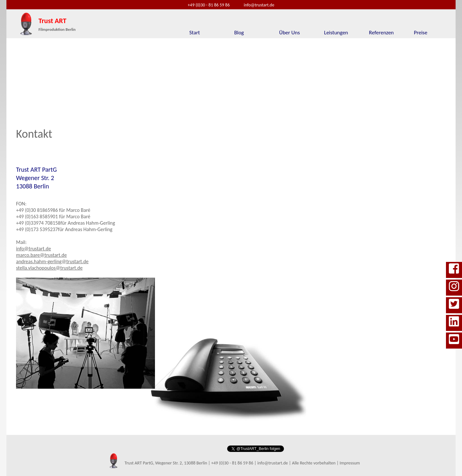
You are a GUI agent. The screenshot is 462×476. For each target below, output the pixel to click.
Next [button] (443, 76)
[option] (198, 76)
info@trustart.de (259, 5)
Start (195, 33)
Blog (239, 33)
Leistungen (336, 33)
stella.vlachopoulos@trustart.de (49, 268)
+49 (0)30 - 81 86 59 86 (209, 5)
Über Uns (290, 33)
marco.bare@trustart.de (41, 255)
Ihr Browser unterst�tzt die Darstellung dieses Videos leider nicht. (198, 76)
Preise (421, 33)
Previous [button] (19, 76)
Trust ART (57, 24)
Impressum (350, 463)
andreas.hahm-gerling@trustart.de (52, 261)
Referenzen (381, 33)
